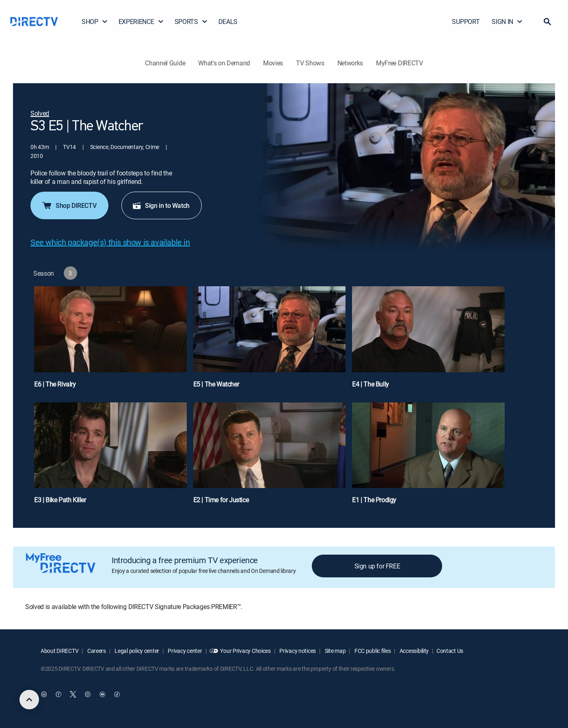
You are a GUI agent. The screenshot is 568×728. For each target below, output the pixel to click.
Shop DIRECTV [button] (69, 205)
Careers (96, 651)
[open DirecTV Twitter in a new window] (73, 694)
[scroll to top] (29, 700)
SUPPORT (466, 22)
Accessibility (414, 651)
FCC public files (372, 651)
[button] (547, 22)
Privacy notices (297, 651)
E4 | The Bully (370, 384)
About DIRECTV (59, 651)
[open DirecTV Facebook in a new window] (58, 694)
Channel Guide (165, 63)
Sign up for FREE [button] (377, 566)
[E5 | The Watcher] (270, 341)
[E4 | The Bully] (428, 341)
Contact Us (450, 651)
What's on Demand (224, 63)
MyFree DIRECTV (400, 63)
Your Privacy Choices (245, 651)
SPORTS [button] (191, 22)
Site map (335, 651)
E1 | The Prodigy (374, 500)
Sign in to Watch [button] (161, 205)
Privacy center (185, 651)
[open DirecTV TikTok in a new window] (117, 694)
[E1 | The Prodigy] (428, 457)
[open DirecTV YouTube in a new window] (102, 694)
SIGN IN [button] (507, 22)
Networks (350, 63)
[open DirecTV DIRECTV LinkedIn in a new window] (44, 694)
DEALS (228, 22)
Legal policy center (136, 651)
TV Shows (310, 63)
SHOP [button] (95, 22)
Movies (273, 63)
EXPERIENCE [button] (141, 22)
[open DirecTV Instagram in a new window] (88, 694)
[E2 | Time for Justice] (270, 457)
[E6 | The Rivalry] (110, 341)
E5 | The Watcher (216, 384)
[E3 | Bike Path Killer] (110, 457)
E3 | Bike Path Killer (60, 500)
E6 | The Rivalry (55, 384)
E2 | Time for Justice (221, 500)
